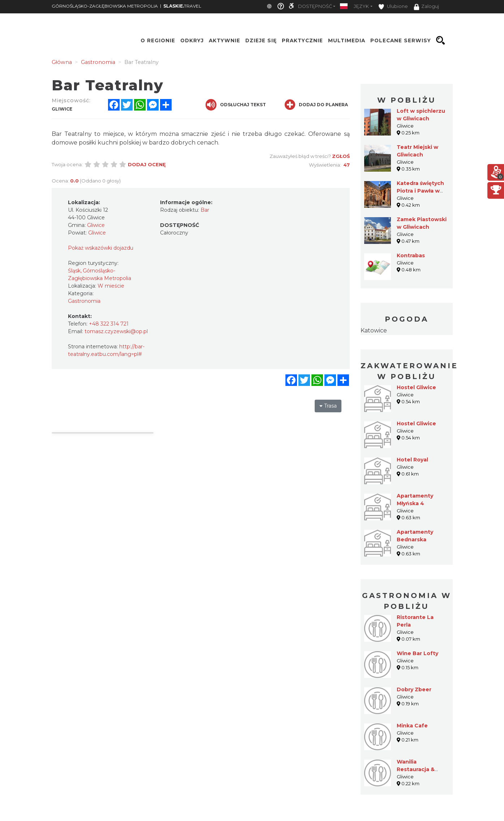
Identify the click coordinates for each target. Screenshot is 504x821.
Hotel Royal (412, 460)
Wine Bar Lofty (417, 653)
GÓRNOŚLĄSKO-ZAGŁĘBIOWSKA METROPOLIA (105, 6)
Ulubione (393, 7)
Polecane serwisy (401, 40)
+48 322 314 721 (109, 324)
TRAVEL (182, 6)
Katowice (374, 330)
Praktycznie (302, 40)
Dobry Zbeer (414, 689)
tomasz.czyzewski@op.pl (116, 331)
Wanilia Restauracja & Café (416, 769)
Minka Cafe (412, 726)
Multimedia (347, 40)
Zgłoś (341, 156)
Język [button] (361, 6)
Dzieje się (261, 40)
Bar (205, 210)
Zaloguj (426, 7)
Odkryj (192, 40)
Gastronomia (84, 301)
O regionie (158, 40)
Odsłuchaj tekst (236, 105)
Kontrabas (411, 255)
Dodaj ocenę (147, 164)
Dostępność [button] (315, 6)
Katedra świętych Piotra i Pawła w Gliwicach (420, 191)
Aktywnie (225, 40)
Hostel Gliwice (416, 387)
